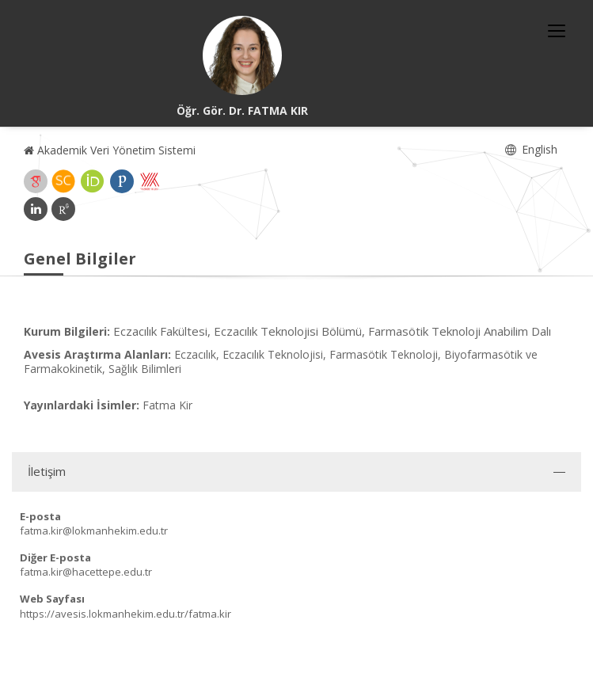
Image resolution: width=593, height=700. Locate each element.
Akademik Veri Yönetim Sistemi (110, 150)
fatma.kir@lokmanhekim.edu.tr (94, 531)
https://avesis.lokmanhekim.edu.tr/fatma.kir (125, 614)
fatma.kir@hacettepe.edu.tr (86, 572)
